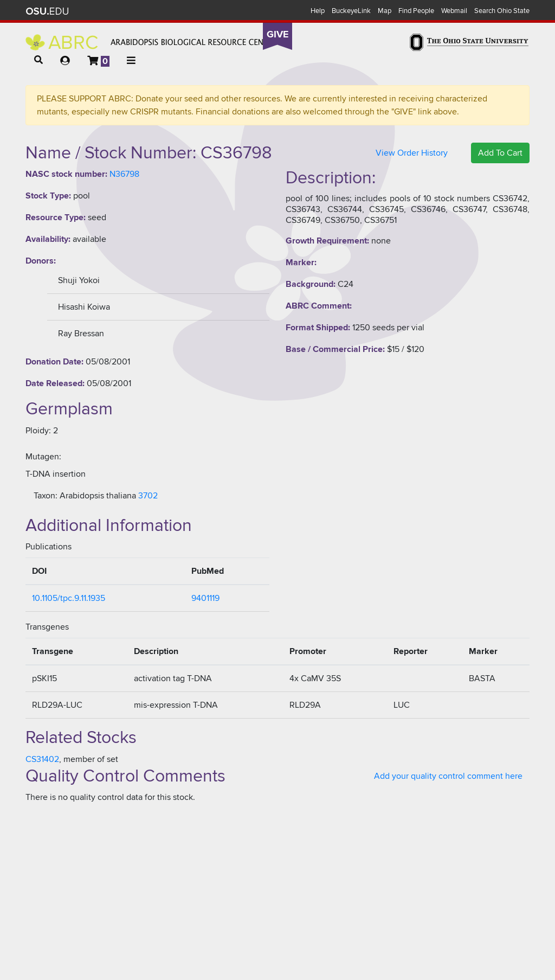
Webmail (454, 11)
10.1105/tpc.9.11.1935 (69, 598)
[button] (38, 60)
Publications (49, 547)
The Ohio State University (47, 11)
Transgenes (47, 627)
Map (385, 11)
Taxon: (46, 496)
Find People (416, 11)
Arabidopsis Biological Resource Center (151, 42)
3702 (148, 496)
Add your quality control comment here (448, 776)
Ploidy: (38, 431)
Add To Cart (500, 153)
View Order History (412, 153)
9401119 (205, 598)
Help (318, 11)
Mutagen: (43, 457)
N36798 (124, 174)
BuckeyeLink (351, 11)
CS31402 (42, 759)
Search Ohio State (502, 11)
